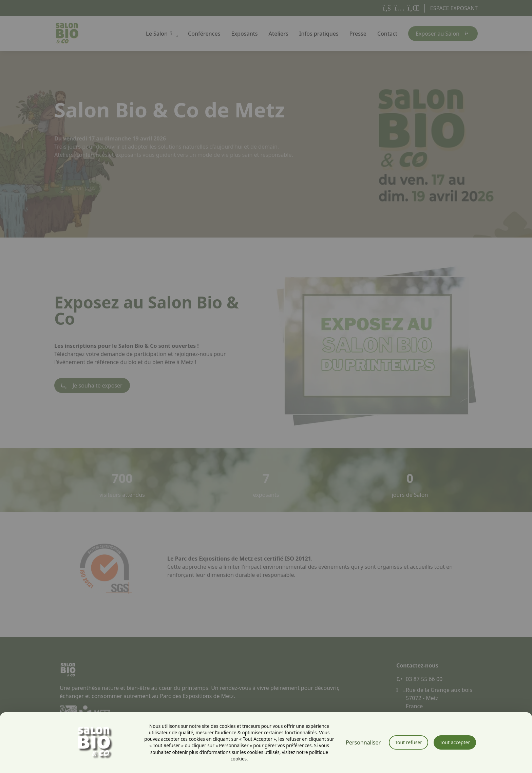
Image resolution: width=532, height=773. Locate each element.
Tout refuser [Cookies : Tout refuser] (408, 742)
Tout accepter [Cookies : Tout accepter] (455, 742)
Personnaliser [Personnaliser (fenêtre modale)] (363, 742)
